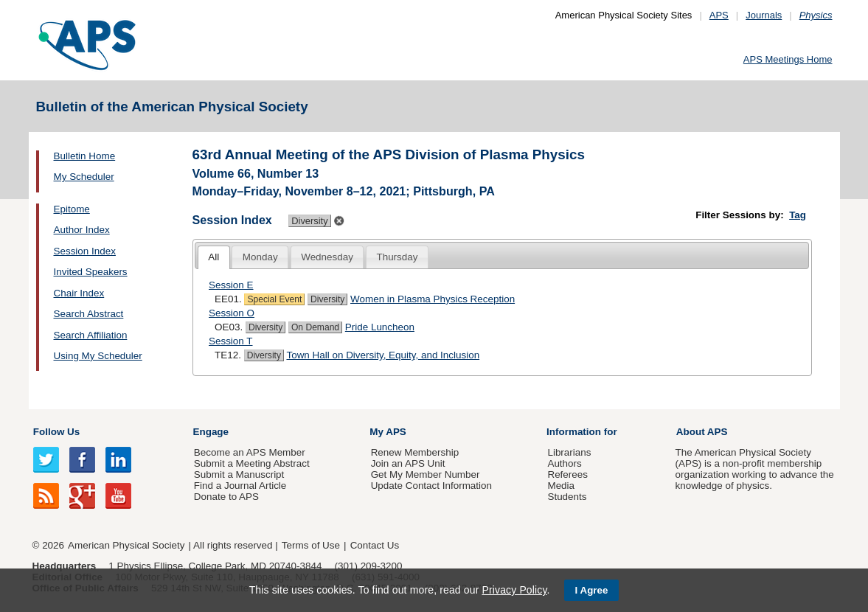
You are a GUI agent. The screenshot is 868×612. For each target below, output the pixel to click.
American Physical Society (126, 545)
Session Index (85, 251)
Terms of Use (311, 545)
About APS (702, 432)
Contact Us (375, 545)
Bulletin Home (85, 156)
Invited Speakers (91, 272)
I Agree (592, 590)
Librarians (569, 452)
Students (567, 497)
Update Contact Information (431, 486)
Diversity (327, 299)
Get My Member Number (426, 474)
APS (719, 15)
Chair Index (79, 293)
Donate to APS (226, 497)
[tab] (214, 258)
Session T (231, 341)
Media (561, 486)
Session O (232, 313)
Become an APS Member (250, 452)
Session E (231, 285)
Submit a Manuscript (239, 474)
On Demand (315, 327)
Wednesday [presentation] (327, 257)
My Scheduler (84, 177)
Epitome (72, 209)
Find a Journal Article (240, 486)
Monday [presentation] (260, 257)
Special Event (274, 299)
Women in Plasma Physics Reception (433, 299)
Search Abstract (89, 314)
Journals (764, 15)
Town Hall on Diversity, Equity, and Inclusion (383, 355)
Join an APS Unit (408, 463)
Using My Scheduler (98, 356)
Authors (564, 463)
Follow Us (56, 432)
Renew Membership (415, 452)
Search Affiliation (91, 335)
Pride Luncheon (380, 327)
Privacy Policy (514, 590)
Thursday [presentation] (397, 257)
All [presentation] (213, 257)
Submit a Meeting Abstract (252, 463)
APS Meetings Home (788, 59)
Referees (567, 474)
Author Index (82, 230)
